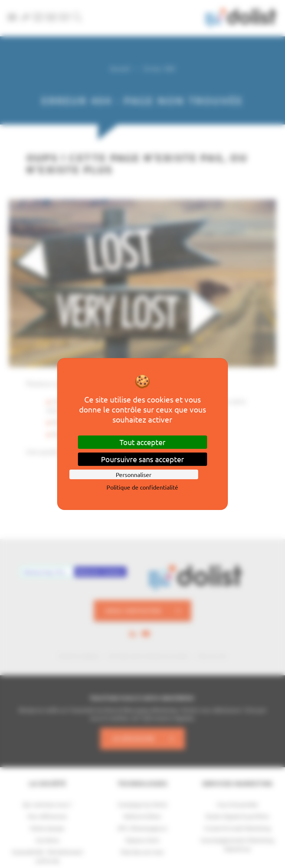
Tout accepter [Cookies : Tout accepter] (142, 442)
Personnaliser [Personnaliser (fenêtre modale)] (134, 474)
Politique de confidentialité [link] (142, 487)
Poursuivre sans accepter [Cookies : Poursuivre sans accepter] (142, 459)
